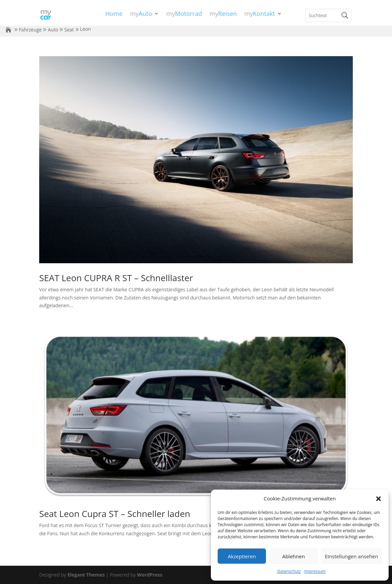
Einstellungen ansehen (351, 556)
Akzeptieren (242, 556)
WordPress (150, 575)
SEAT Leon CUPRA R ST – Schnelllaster (116, 278)
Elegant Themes (86, 575)
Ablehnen (293, 556)
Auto (53, 30)
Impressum (315, 571)
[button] (378, 499)
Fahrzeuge (30, 30)
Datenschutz (289, 571)
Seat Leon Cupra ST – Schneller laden (115, 514)
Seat (69, 30)
